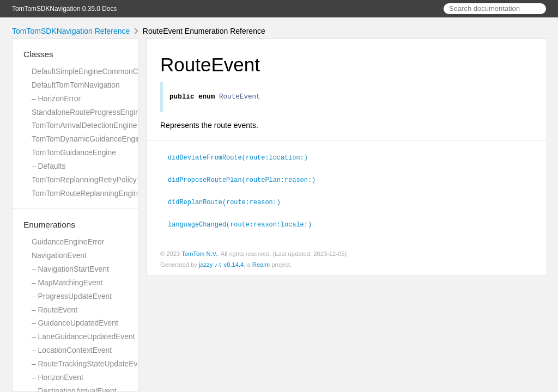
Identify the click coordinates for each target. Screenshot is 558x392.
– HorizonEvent (57, 377)
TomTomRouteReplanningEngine (87, 193)
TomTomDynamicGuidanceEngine (89, 139)
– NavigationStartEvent (70, 269)
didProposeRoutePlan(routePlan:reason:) (246, 180)
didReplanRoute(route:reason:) (229, 202)
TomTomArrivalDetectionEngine (84, 125)
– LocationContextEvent (72, 350)
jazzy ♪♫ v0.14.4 (221, 264)
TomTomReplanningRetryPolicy (84, 180)
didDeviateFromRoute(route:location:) (242, 158)
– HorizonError (56, 99)
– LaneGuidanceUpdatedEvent (83, 336)
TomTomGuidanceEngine (74, 152)
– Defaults (48, 166)
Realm (261, 264)
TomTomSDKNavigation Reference (71, 31)
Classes (38, 54)
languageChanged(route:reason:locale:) (244, 224)
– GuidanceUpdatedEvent (75, 323)
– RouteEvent (54, 310)
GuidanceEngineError (68, 242)
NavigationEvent (59, 255)
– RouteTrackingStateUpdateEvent (90, 364)
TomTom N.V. (199, 253)
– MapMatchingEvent (67, 283)
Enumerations (49, 225)
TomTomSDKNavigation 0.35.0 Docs (64, 9)
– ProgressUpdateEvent (72, 296)
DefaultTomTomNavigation (76, 85)
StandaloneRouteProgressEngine (88, 112)
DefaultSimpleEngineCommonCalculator (99, 71)
